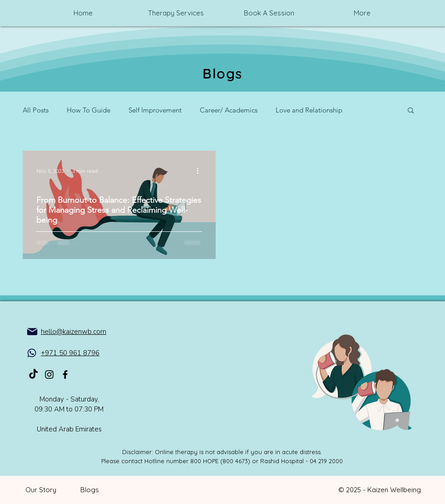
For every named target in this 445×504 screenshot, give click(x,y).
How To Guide (89, 110)
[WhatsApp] (32, 353)
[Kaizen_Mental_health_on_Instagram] (49, 374)
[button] (411, 111)
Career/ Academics (229, 110)
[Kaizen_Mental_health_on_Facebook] (65, 374)
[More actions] (201, 171)
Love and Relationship (309, 110)
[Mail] (32, 332)
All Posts (36, 110)
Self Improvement (155, 110)
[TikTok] (33, 374)
